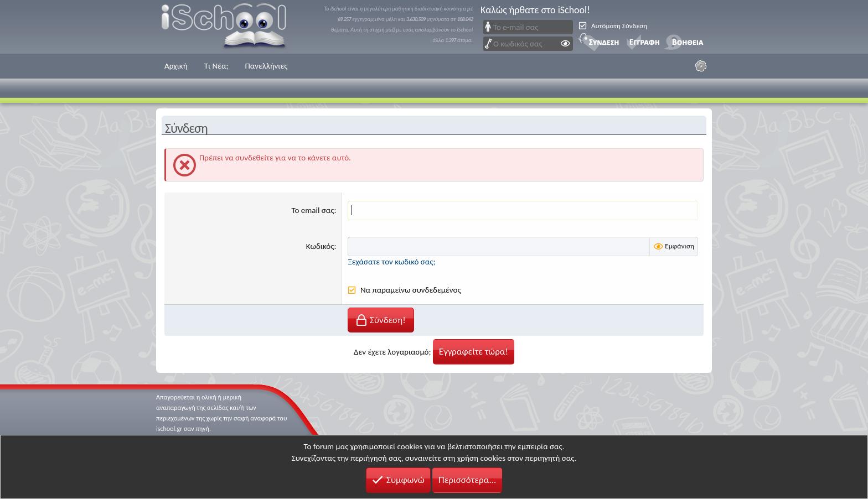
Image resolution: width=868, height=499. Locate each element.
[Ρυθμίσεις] (701, 66)
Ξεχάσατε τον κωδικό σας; (391, 262)
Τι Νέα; (216, 66)
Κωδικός (320, 246)
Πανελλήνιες (266, 66)
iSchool (231, 27)
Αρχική (176, 66)
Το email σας (313, 210)
